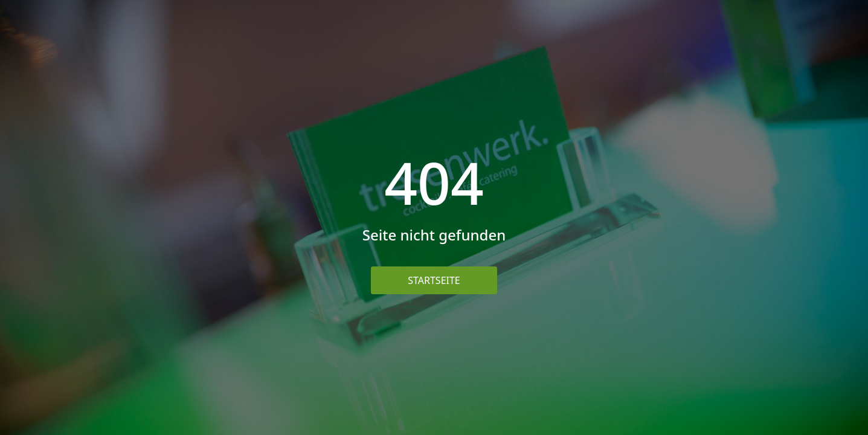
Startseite (434, 280)
